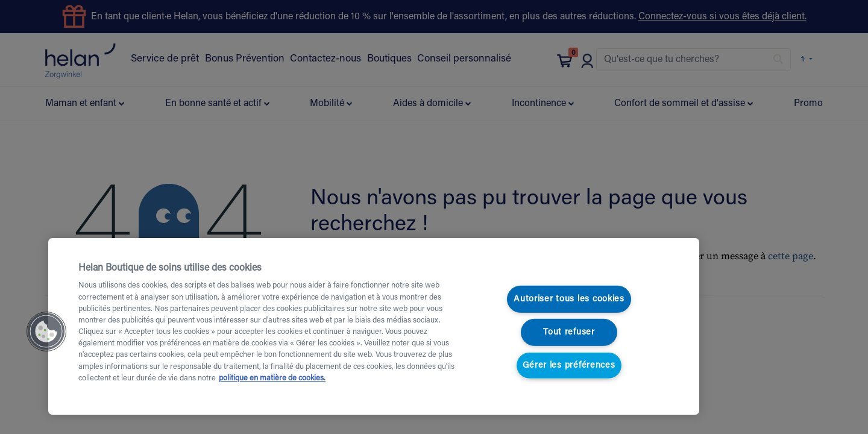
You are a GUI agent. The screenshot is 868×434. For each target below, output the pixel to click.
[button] (46, 332)
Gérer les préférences (569, 365)
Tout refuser (569, 332)
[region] (374, 326)
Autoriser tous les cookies (569, 299)
